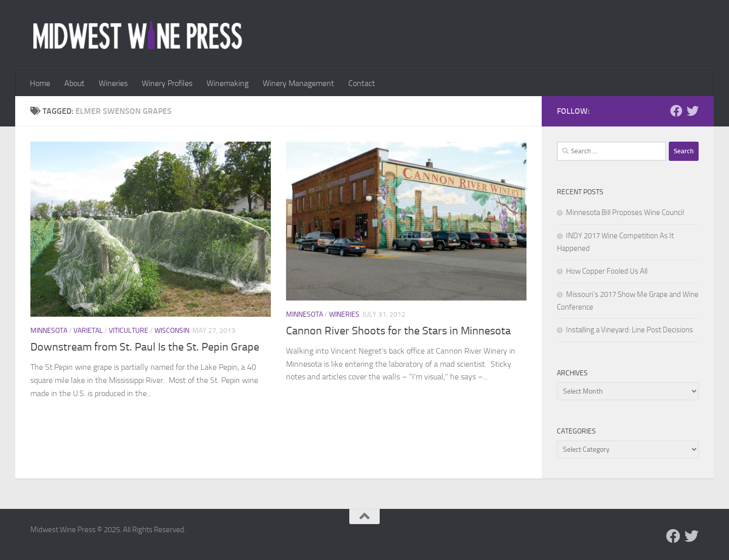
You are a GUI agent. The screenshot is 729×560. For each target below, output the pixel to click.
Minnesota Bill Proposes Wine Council (625, 212)
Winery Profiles (167, 83)
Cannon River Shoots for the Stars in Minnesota (398, 331)
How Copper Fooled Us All (607, 271)
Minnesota (49, 331)
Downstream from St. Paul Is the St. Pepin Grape (145, 347)
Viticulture (129, 331)
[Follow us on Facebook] (676, 111)
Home (40, 83)
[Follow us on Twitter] (693, 111)
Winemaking (228, 83)
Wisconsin (172, 331)
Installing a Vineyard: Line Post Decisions (630, 330)
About (74, 83)
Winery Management (298, 83)
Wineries (113, 83)
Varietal (88, 331)
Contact (362, 83)
